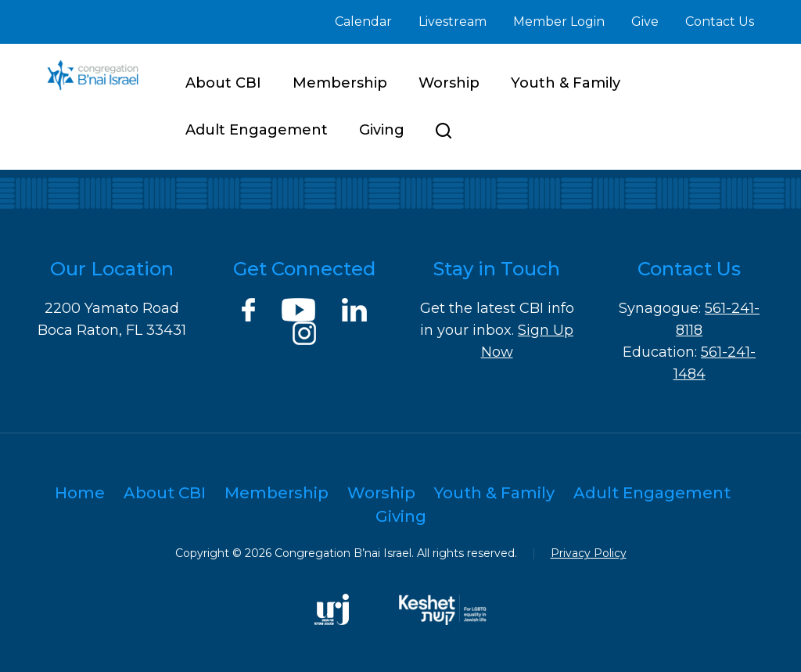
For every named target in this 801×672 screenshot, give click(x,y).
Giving (382, 130)
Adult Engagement (257, 130)
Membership (340, 83)
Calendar (363, 22)
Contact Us (720, 22)
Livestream (453, 22)
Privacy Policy (589, 553)
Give (645, 22)
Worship (449, 83)
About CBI (223, 83)
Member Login (559, 22)
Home (80, 493)
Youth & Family (566, 83)
